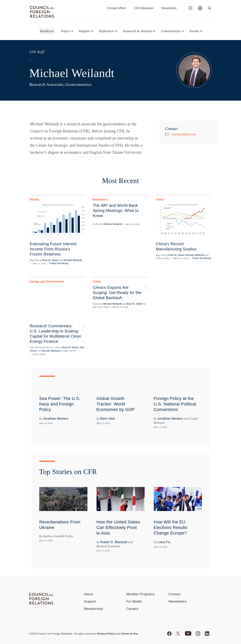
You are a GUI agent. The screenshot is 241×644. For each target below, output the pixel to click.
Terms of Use (130, 634)
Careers (132, 609)
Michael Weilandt (73, 260)
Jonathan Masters (56, 419)
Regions (85, 31)
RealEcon (47, 31)
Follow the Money (59, 263)
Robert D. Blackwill (114, 542)
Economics (100, 199)
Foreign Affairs (117, 8)
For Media (134, 601)
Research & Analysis (138, 31)
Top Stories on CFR (68, 472)
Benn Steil (108, 419)
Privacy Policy (106, 634)
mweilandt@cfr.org (183, 134)
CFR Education (144, 8)
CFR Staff (37, 52)
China (160, 199)
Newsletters (169, 8)
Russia (35, 199)
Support (90, 601)
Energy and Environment (47, 282)
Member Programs (141, 594)
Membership (93, 609)
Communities (171, 31)
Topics (65, 31)
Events (194, 31)
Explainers (107, 31)
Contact (175, 594)
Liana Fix (164, 542)
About (88, 594)
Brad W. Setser (51, 260)
